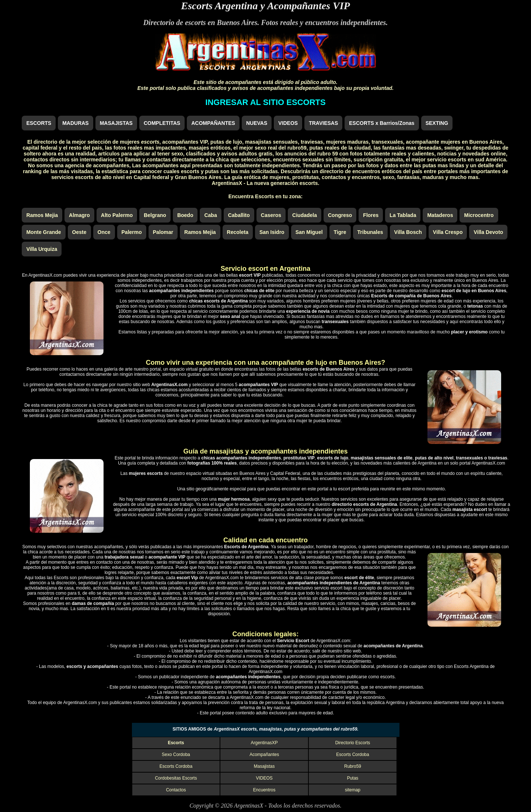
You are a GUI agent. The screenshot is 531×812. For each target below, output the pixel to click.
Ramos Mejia (42, 215)
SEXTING (437, 123)
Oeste (79, 232)
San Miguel (309, 232)
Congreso (340, 215)
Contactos (176, 790)
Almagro (79, 215)
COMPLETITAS (162, 123)
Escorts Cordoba (352, 755)
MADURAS (76, 123)
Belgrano (155, 215)
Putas (353, 778)
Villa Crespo (448, 232)
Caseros (271, 215)
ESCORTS (39, 123)
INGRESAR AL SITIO (265, 102)
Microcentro (479, 215)
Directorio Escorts (353, 743)
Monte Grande (43, 232)
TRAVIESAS (323, 123)
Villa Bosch (408, 232)
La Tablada (403, 215)
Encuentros (264, 790)
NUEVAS (257, 123)
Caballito (239, 215)
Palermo (132, 232)
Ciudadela (305, 215)
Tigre (340, 232)
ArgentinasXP (264, 743)
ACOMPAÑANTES (213, 123)
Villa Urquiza (42, 249)
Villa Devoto (488, 232)
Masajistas (264, 766)
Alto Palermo (117, 215)
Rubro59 (353, 766)
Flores (371, 215)
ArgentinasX (249, 806)
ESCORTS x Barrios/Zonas (382, 123)
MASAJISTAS (116, 123)
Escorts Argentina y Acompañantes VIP (265, 6)
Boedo (185, 215)
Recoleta (238, 232)
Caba (210, 215)
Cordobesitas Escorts (176, 778)
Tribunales (370, 232)
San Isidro (272, 232)
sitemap (353, 790)
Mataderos (440, 215)
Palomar (163, 232)
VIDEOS (288, 123)
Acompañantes (264, 755)
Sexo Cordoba (176, 755)
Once (104, 232)
